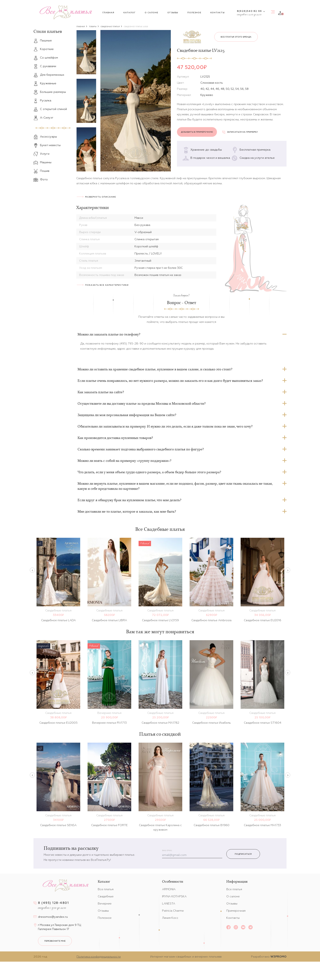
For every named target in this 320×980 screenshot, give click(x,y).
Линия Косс (170, 918)
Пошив (41, 171)
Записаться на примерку (240, 132)
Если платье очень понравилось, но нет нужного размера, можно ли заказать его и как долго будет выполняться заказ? (170, 381)
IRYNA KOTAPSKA (174, 896)
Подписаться (243, 854)
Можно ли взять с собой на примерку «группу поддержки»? (124, 461)
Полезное (194, 13)
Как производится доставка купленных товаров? (115, 438)
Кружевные (45, 83)
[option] (86, 52)
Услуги (41, 154)
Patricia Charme (173, 911)
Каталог (129, 13)
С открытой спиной (50, 109)
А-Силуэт (43, 118)
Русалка (42, 100)
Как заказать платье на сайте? (101, 392)
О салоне (151, 13)
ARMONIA (169, 889)
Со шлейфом (46, 58)
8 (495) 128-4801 (53, 903)
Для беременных (49, 75)
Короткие (44, 49)
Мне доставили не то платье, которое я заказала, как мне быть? (127, 511)
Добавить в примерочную (197, 132)
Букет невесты (47, 145)
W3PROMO (278, 957)
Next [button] (288, 570)
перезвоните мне (55, 941)
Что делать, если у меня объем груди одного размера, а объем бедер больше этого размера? (149, 472)
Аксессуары (45, 137)
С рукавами (45, 66)
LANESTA (169, 903)
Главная (108, 13)
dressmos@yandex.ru (53, 917)
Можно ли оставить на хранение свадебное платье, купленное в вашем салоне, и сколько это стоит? (155, 369)
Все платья (106, 889)
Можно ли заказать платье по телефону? (109, 334)
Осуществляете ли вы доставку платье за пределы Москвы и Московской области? (142, 403)
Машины (42, 162)
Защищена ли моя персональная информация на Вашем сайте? (127, 415)
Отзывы (173, 13)
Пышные (43, 40)
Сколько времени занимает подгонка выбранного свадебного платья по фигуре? (141, 449)
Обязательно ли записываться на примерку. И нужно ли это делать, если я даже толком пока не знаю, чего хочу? (165, 426)
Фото (41, 179)
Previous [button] (32, 570)
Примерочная (236, 911)
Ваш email (167, 851)
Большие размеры (50, 92)
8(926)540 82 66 (249, 11)
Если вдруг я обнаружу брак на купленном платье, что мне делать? (129, 500)
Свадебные (106, 896)
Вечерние (105, 903)
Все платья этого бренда (236, 37)
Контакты (218, 13)
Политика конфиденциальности (99, 957)
